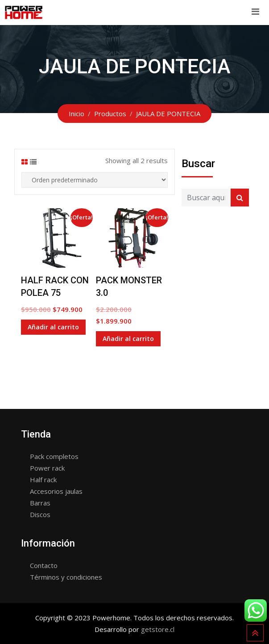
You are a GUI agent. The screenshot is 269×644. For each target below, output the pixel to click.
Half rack (43, 480)
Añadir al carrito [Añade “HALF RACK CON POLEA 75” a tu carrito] (53, 327)
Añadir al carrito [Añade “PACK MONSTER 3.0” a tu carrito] (128, 339)
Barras (40, 503)
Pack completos (54, 456)
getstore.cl (158, 629)
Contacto (44, 565)
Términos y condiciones (66, 577)
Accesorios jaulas (56, 491)
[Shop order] (95, 180)
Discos (40, 514)
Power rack (47, 468)
